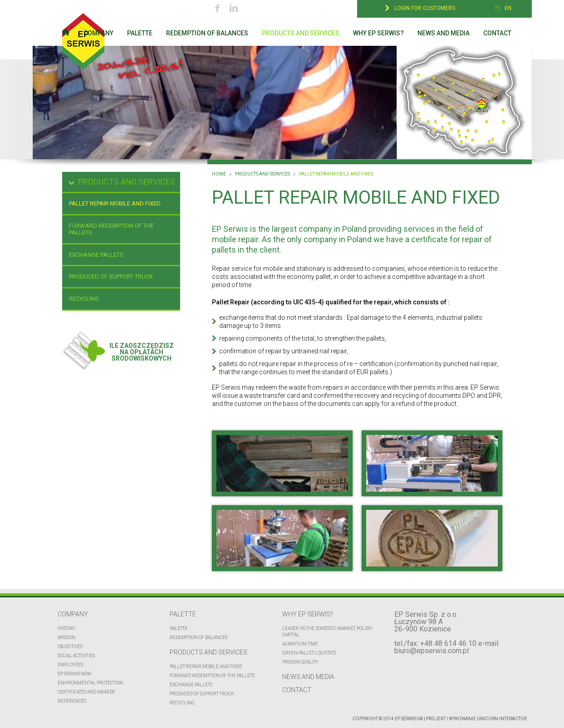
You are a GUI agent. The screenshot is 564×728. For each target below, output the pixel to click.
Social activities (76, 656)
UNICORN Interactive (502, 719)
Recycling (84, 299)
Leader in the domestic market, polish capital (327, 632)
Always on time (300, 644)
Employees (70, 665)
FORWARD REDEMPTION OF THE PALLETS (111, 229)
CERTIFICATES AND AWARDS (86, 692)
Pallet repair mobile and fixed (115, 203)
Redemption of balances (207, 33)
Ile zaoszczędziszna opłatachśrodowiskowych (118, 346)
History (67, 628)
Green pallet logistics (309, 653)
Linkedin (233, 8)
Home (219, 174)
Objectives (70, 647)
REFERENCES (72, 701)
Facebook (218, 8)
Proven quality (300, 662)
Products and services (301, 33)
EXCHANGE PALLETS (96, 255)
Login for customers (425, 8)
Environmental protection (90, 683)
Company (98, 33)
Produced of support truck (111, 276)
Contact (497, 33)
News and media (444, 33)
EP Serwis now (74, 674)
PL (498, 8)
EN (508, 8)
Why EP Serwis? (378, 33)
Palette (140, 33)
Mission (66, 638)
